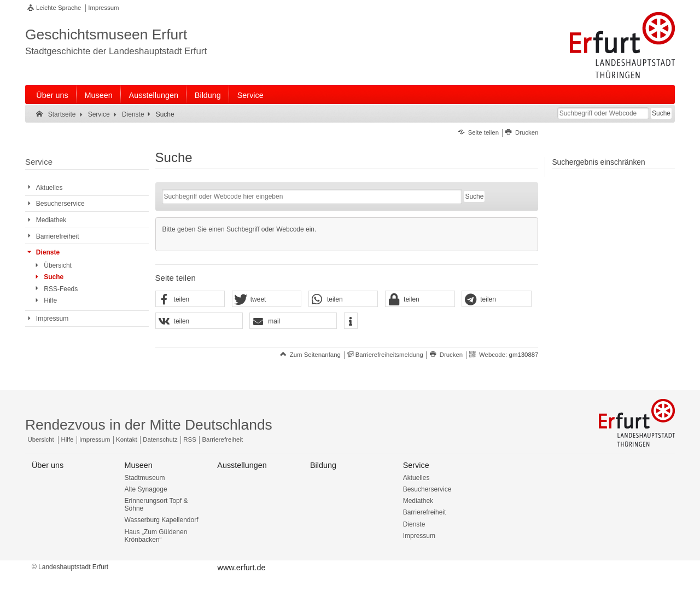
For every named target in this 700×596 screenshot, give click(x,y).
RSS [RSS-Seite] (189, 439)
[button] (190, 299)
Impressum (103, 8)
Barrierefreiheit (425, 512)
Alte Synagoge (146, 489)
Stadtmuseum (145, 478)
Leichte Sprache (59, 8)
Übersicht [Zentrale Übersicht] (41, 439)
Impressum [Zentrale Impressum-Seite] (95, 439)
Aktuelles (416, 478)
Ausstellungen (154, 95)
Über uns (52, 95)
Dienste (414, 524)
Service (250, 95)
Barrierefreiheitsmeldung (389, 355)
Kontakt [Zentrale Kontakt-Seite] (127, 439)
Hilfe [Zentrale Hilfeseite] (68, 439)
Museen (99, 95)
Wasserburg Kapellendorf (162, 520)
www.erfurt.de (241, 568)
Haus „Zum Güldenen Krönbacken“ (156, 536)
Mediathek (418, 501)
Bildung (208, 95)
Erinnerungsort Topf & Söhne (156, 505)
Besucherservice (427, 489)
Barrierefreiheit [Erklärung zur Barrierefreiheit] (222, 439)
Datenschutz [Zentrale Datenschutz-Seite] (160, 439)
